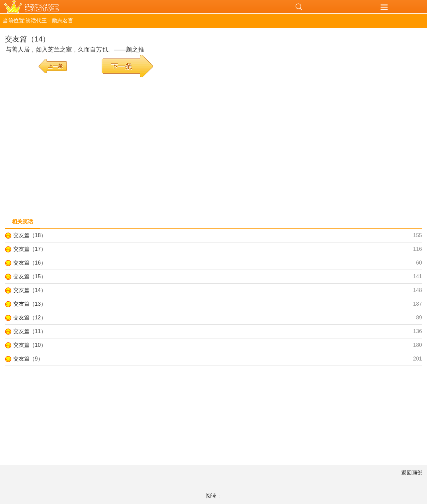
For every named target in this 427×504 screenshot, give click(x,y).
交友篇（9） (28, 359)
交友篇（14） (30, 290)
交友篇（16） (30, 263)
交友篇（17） (30, 249)
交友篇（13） (30, 304)
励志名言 (63, 21)
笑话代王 (128, 7)
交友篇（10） (30, 345)
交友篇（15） (30, 276)
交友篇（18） (30, 235)
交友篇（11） (30, 331)
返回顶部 (412, 473)
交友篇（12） (30, 318)
